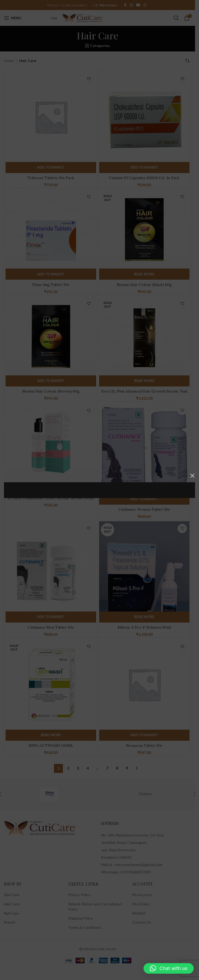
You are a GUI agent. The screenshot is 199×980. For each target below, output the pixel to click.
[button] (169, 968)
